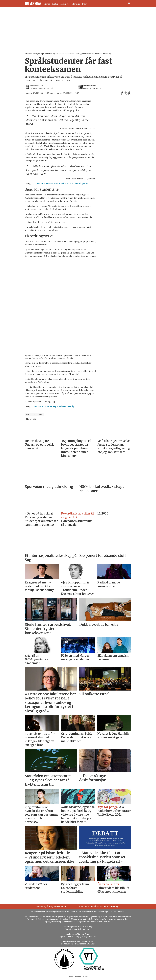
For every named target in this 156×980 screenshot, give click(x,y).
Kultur (55, 4)
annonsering (112, 906)
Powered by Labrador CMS (78, 977)
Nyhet (47, 4)
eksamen (38, 415)
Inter (84, 4)
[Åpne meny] (129, 3)
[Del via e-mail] (129, 93)
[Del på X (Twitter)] (126, 93)
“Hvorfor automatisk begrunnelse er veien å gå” (55, 406)
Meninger (65, 4)
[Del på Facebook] (122, 93)
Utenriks (76, 4)
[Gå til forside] (33, 3)
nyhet (29, 415)
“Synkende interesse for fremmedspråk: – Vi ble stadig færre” (61, 184)
